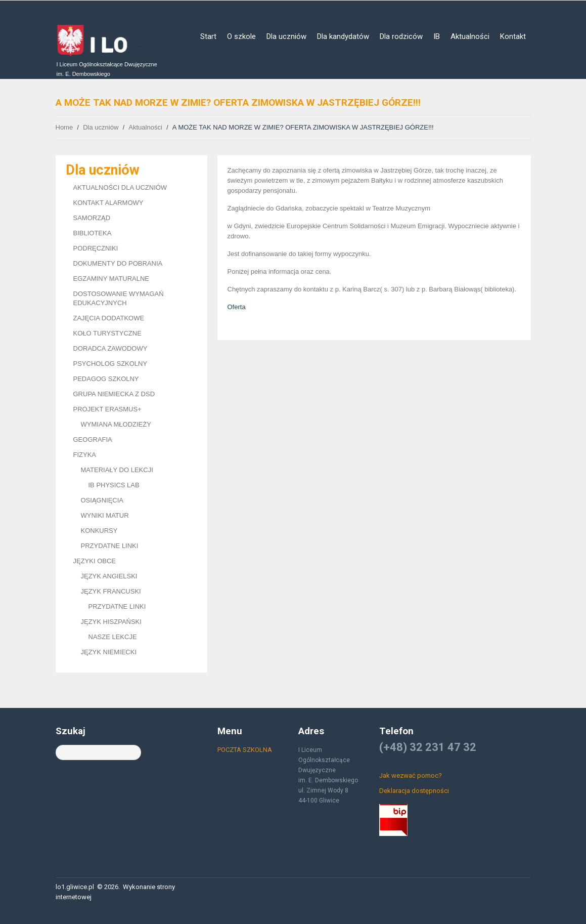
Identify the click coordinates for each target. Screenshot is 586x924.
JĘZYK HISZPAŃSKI (111, 622)
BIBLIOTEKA (93, 233)
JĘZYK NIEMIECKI (109, 652)
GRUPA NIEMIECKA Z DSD (114, 394)
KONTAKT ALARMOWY (108, 203)
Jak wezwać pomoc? (411, 775)
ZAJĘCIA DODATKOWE (109, 318)
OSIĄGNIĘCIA (102, 500)
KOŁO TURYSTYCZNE (107, 333)
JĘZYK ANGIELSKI (109, 576)
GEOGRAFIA (93, 439)
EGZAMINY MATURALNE (111, 279)
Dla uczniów (286, 36)
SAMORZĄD (92, 218)
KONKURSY (99, 531)
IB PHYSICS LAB (114, 485)
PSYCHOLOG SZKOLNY (110, 364)
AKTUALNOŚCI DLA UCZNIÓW (120, 187)
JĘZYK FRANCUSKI (111, 591)
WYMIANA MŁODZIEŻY (116, 424)
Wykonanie (139, 887)
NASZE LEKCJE (113, 637)
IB (437, 36)
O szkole (241, 36)
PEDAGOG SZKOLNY (106, 379)
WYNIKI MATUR (105, 515)
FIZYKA (85, 455)
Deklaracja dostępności (414, 791)
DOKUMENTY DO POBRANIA (118, 263)
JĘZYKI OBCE (95, 561)
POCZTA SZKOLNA (245, 750)
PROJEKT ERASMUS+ (107, 409)
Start (208, 36)
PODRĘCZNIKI (96, 248)
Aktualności (470, 36)
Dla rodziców (401, 36)
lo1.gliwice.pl (75, 887)
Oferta (237, 307)
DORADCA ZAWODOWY (110, 348)
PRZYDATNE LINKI (110, 546)
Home (64, 127)
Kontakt (513, 36)
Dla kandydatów (343, 36)
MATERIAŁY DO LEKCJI (117, 470)
